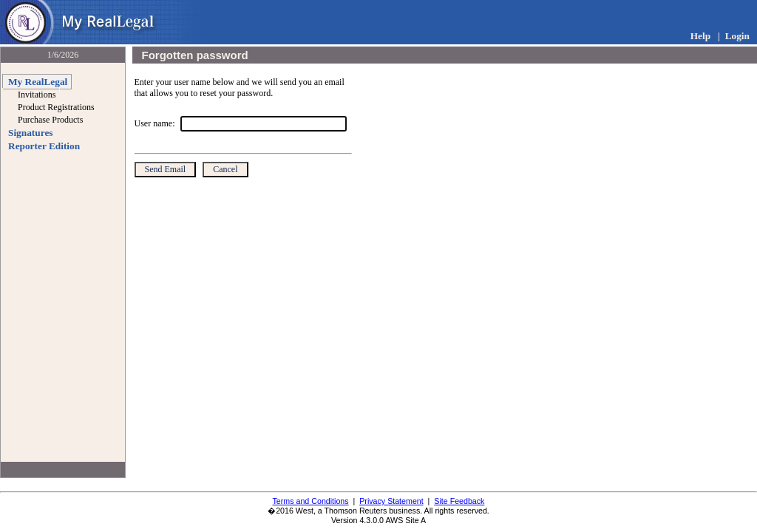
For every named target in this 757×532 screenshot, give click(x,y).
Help (700, 36)
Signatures (30, 133)
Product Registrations (56, 107)
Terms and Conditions (311, 501)
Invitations (37, 95)
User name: (155, 123)
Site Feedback (459, 501)
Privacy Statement (391, 501)
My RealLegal (38, 82)
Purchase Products (50, 120)
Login (737, 36)
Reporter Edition (44, 146)
